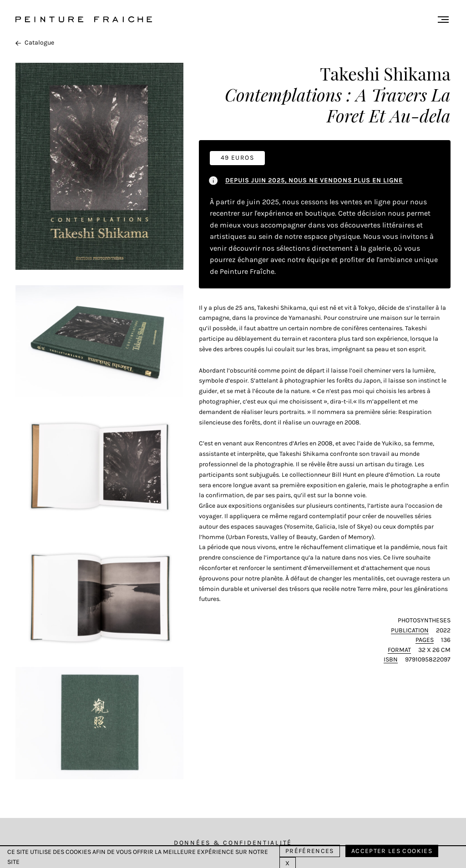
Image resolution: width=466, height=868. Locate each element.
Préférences (310, 851)
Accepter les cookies (392, 851)
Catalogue (35, 43)
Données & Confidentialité (233, 843)
